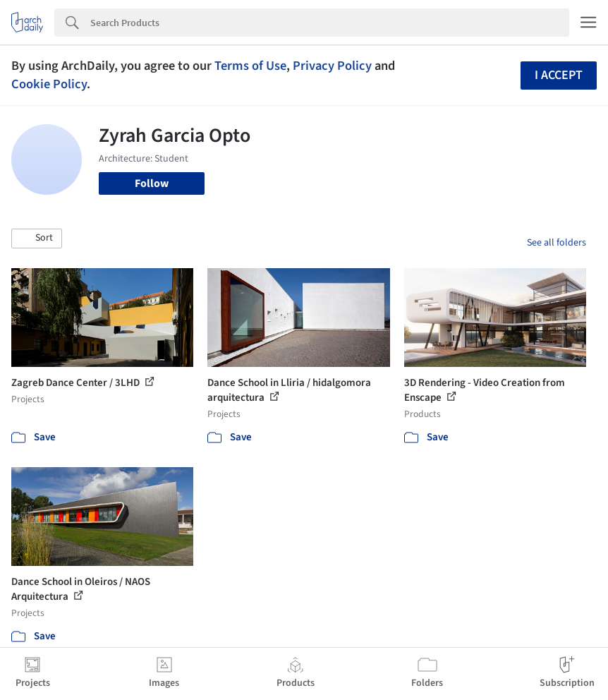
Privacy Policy (332, 66)
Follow (152, 183)
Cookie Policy (49, 84)
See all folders (557, 243)
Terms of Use (250, 66)
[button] (37, 239)
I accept (559, 75)
